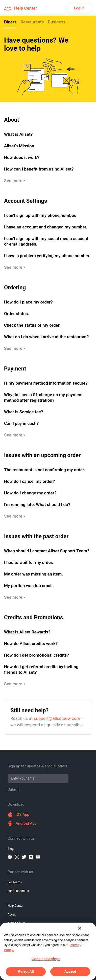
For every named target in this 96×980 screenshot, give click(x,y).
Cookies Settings (46, 959)
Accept (70, 971)
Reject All (26, 971)
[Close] (80, 928)
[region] (48, 951)
